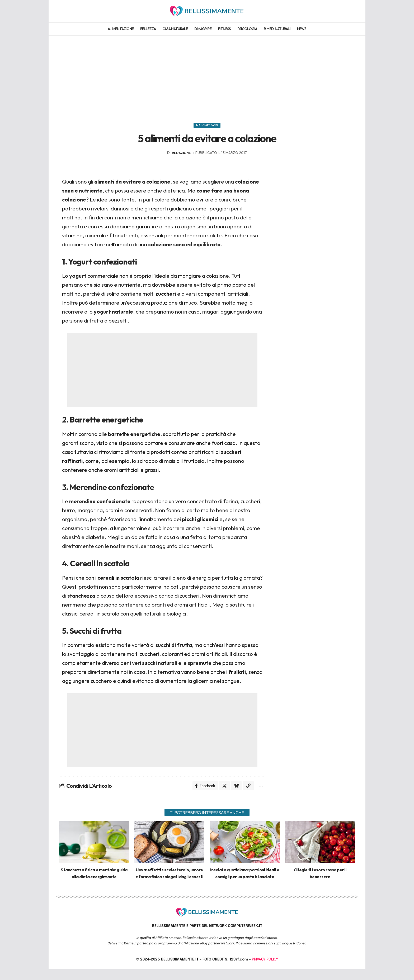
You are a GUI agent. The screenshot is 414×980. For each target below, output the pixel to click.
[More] (260, 789)
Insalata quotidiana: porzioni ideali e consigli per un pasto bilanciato (245, 881)
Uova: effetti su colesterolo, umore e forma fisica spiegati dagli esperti (169, 881)
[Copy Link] (247, 789)
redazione (181, 156)
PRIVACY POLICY (265, 970)
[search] (350, 11)
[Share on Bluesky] (234, 789)
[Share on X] (221, 789)
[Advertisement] (207, 76)
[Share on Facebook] (201, 789)
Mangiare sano (207, 127)
